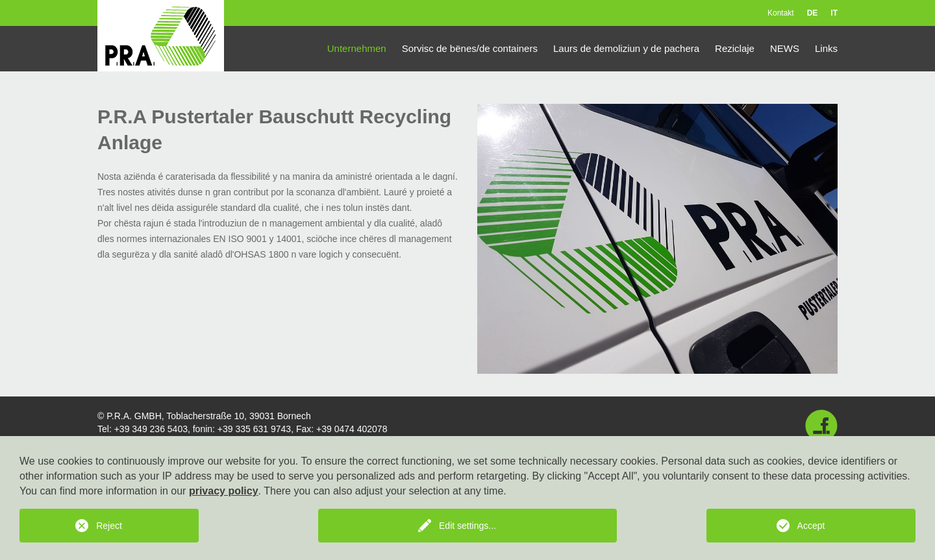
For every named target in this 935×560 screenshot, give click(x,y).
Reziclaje (735, 48)
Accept (811, 526)
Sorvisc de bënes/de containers (470, 48)
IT (834, 13)
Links (826, 48)
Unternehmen (357, 48)
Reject (109, 526)
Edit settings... (467, 526)
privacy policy (224, 491)
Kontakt (781, 13)
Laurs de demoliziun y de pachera (626, 48)
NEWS (785, 48)
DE (813, 13)
